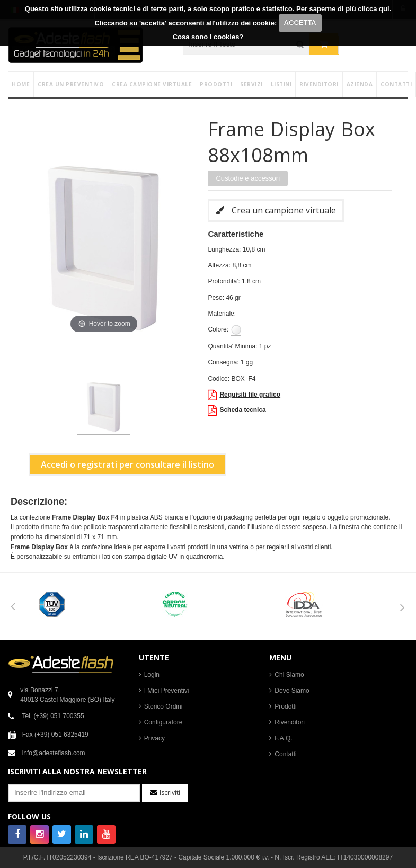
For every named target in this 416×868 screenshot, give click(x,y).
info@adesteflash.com (54, 753)
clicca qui (373, 9)
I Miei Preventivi (167, 691)
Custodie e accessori (248, 178)
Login (152, 675)
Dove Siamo (292, 691)
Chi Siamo (289, 675)
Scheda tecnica (237, 410)
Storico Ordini (163, 706)
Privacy (154, 738)
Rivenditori (290, 722)
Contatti (285, 754)
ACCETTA (300, 23)
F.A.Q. (283, 738)
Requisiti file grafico (244, 395)
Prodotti (285, 706)
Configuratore (163, 722)
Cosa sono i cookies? (208, 37)
